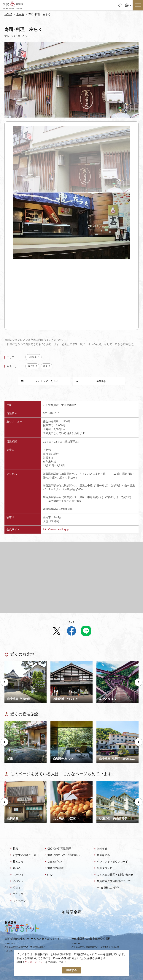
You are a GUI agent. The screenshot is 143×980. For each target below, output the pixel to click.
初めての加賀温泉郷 (57, 849)
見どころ (16, 862)
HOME (8, 14)
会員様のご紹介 (108, 888)
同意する (71, 970)
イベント (16, 881)
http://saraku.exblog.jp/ (56, 529)
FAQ (48, 875)
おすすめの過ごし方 (23, 855)
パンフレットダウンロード (111, 862)
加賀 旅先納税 (54, 868)
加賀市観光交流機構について (112, 881)
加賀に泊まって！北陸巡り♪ (62, 855)
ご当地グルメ (54, 862)
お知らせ (100, 849)
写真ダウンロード (106, 868)
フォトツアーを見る (40, 381)
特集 (14, 849)
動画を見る (102, 855)
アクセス (16, 894)
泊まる (15, 888)
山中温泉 (34, 357)
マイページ (120, 3)
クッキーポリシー (35, 962)
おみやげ (16, 875)
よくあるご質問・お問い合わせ (113, 875)
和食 (47, 366)
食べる (20, 14)
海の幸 (33, 366)
